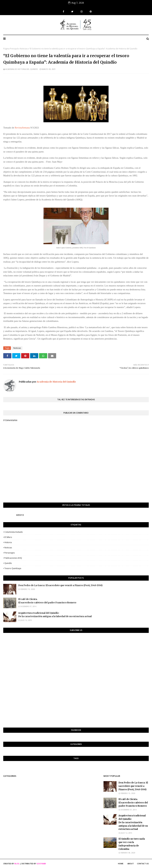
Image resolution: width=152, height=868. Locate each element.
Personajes (10, 553)
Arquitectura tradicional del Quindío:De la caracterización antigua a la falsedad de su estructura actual (55, 615)
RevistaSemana (22, 128)
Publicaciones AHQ (13, 558)
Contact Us (143, 864)
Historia (8, 542)
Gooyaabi (41, 864)
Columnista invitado (14, 532)
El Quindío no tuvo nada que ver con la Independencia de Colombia (132, 844)
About (131, 864)
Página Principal (11, 49)
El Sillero (8, 537)
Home (121, 864)
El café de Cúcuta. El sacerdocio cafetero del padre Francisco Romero (47, 601)
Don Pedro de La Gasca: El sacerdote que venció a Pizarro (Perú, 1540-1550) (60, 585)
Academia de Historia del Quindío (22, 69)
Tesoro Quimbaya (13, 568)
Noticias (24, 49)
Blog (17, 864)
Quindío (8, 563)
